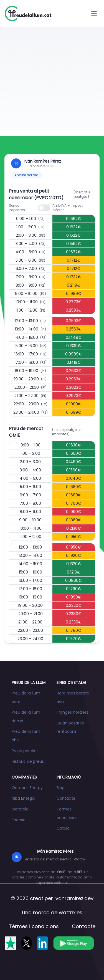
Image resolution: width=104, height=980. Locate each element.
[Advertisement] (52, 81)
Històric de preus (28, 761)
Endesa (19, 820)
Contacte (66, 798)
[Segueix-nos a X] (27, 943)
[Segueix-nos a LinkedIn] (42, 943)
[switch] (44, 208)
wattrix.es (71, 912)
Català (63, 828)
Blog (61, 788)
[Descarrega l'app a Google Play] (73, 943)
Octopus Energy (27, 788)
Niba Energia (23, 798)
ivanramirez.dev (74, 898)
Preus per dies (25, 751)
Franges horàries (73, 712)
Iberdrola (20, 809)
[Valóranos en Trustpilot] (11, 943)
